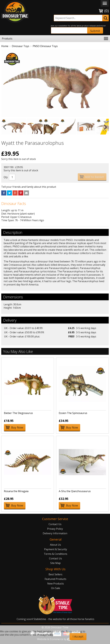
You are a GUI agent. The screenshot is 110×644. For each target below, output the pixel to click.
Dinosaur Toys (21, 46)
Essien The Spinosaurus (73, 413)
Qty (6, 177)
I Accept (78, 636)
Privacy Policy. (45, 635)
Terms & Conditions (56, 554)
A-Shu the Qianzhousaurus (75, 491)
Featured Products (55, 579)
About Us (55, 545)
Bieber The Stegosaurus (18, 413)
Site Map (55, 563)
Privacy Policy (55, 529)
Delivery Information (55, 533)
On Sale (56, 588)
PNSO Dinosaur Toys (45, 46)
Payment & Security (56, 549)
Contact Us (55, 524)
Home (5, 46)
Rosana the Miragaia (16, 491)
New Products (56, 584)
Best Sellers (55, 574)
